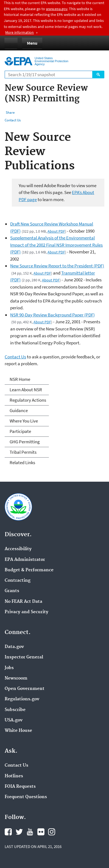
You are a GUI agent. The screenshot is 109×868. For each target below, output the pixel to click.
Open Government (25, 689)
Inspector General (24, 657)
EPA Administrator (25, 560)
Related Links (22, 462)
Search (98, 75)
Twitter (19, 832)
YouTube (30, 832)
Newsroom (16, 678)
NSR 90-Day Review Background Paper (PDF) (52, 315)
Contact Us (13, 120)
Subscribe (15, 710)
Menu (32, 43)
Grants (12, 591)
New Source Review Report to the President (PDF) (57, 266)
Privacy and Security (26, 612)
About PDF (56, 231)
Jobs (9, 668)
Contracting (18, 581)
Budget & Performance (29, 570)
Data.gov (14, 647)
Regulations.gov (22, 699)
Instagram (52, 832)
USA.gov (14, 720)
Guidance (19, 410)
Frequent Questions (26, 797)
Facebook (8, 832)
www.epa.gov (57, 9)
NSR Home (20, 379)
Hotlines (14, 776)
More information (19, 32)
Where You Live (24, 421)
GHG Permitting (25, 442)
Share (10, 112)
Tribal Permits (23, 452)
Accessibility (18, 549)
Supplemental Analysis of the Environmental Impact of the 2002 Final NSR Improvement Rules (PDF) (56, 245)
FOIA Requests (20, 787)
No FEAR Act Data (23, 602)
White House (18, 731)
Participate (20, 431)
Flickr (41, 832)
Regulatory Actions (28, 400)
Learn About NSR (26, 390)
